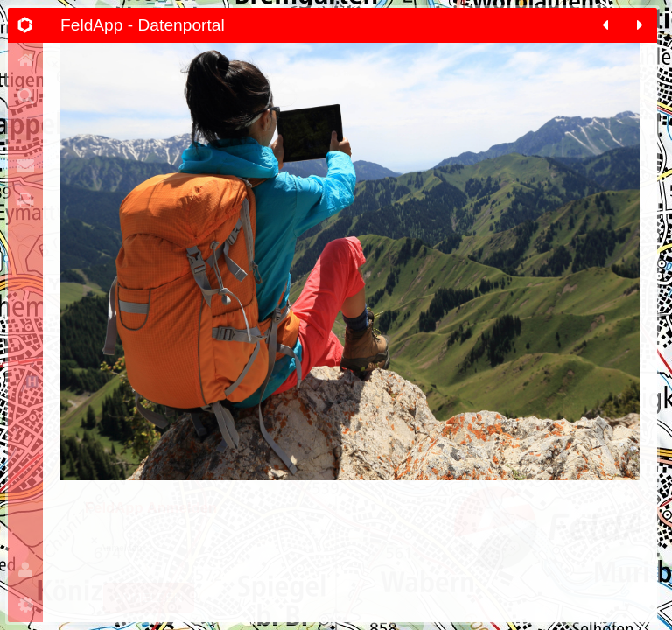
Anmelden (149, 614)
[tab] (25, 25)
